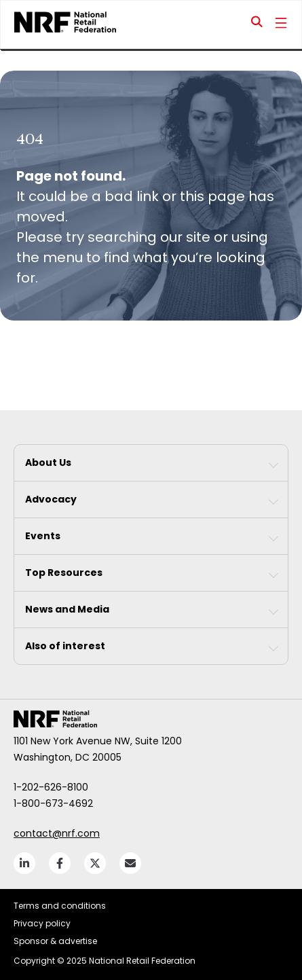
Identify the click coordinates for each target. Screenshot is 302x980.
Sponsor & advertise (55, 941)
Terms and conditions (60, 906)
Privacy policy (42, 923)
